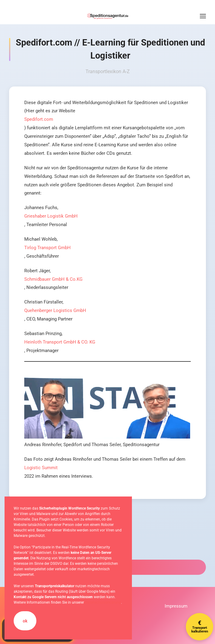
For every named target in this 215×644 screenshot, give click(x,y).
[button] (203, 16)
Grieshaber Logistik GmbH (51, 216)
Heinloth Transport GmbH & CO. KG (60, 342)
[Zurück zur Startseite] (108, 16)
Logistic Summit (41, 468)
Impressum (176, 606)
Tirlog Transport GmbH (47, 248)
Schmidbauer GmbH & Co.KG (53, 279)
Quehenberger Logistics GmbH (55, 310)
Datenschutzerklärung (103, 602)
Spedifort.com (39, 119)
